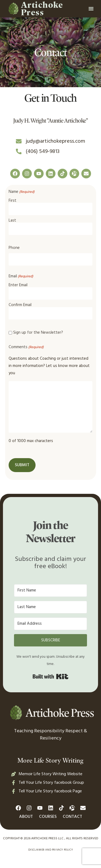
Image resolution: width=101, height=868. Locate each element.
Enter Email (18, 285)
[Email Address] (50, 624)
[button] (91, 9)
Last (12, 220)
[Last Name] (50, 607)
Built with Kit (50, 676)
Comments (26, 347)
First (13, 200)
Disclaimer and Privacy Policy (50, 850)
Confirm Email (20, 304)
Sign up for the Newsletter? (38, 333)
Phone (14, 248)
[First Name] (50, 591)
